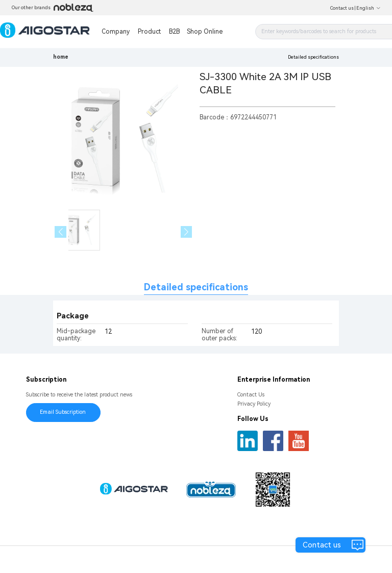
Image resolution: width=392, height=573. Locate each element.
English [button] (369, 8)
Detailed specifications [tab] (196, 287)
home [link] (61, 57)
